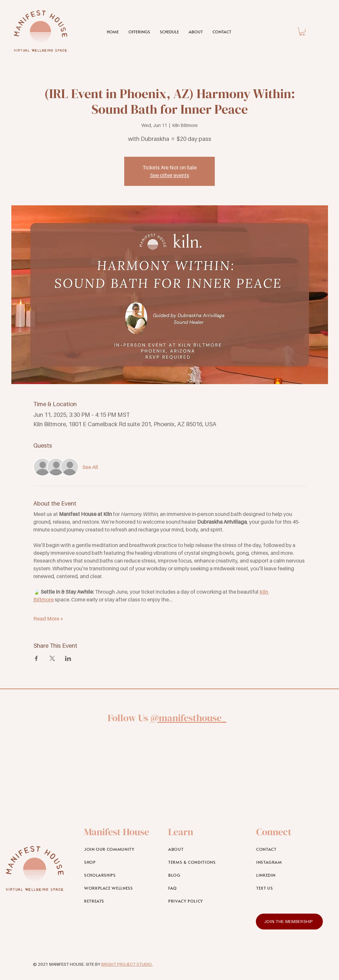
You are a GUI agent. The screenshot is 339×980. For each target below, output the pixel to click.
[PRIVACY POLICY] (202, 901)
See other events (170, 175)
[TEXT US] (290, 888)
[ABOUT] (202, 849)
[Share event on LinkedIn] (68, 658)
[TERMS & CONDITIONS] (202, 862)
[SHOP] (118, 862)
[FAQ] (202, 888)
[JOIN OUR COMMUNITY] (118, 849)
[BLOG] (202, 875)
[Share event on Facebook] (36, 658)
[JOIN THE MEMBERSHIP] (289, 922)
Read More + (48, 619)
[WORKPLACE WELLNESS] (118, 888)
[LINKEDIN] (290, 875)
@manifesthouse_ (188, 718)
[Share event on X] (52, 658)
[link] (302, 32)
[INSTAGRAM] (290, 862)
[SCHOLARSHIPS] (118, 875)
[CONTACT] (290, 849)
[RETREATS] (118, 901)
